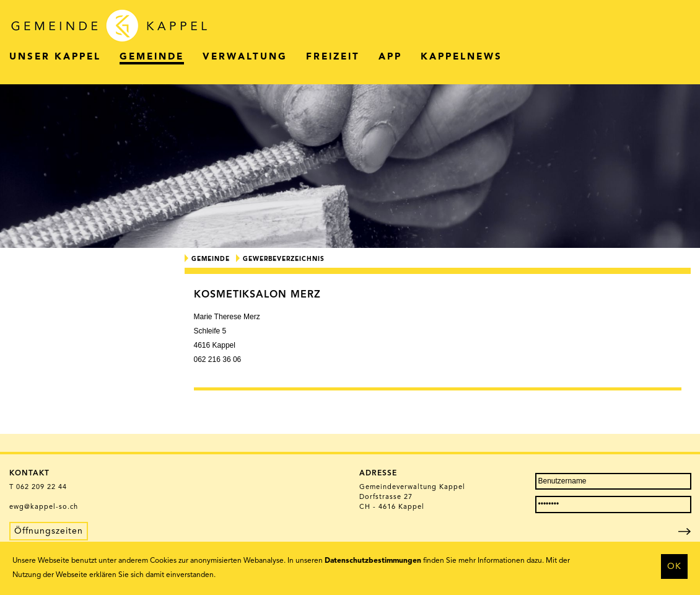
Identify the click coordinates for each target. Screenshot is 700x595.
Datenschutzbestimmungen (373, 561)
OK (674, 566)
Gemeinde (211, 259)
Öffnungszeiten (49, 531)
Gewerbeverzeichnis (284, 259)
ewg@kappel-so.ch (44, 507)
